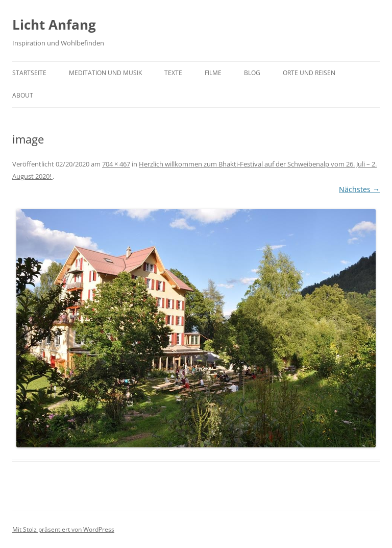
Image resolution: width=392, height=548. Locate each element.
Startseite (29, 73)
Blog (252, 73)
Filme (213, 73)
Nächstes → (359, 189)
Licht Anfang (54, 25)
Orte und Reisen (309, 73)
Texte (173, 73)
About (23, 95)
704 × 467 (116, 164)
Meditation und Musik (105, 73)
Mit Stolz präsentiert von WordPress (63, 529)
